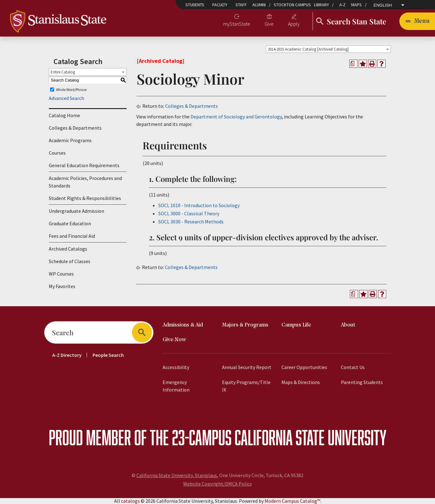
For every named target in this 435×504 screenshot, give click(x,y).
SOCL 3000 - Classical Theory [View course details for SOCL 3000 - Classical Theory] (189, 213)
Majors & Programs (245, 325)
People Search (108, 355)
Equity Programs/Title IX (246, 386)
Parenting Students (362, 382)
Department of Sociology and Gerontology (236, 117)
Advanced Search (66, 98)
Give (269, 24)
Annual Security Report (247, 367)
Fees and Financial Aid (72, 236)
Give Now (174, 340)
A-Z (342, 5)
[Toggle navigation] (417, 21)
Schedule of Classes (70, 261)
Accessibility (176, 367)
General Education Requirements (84, 165)
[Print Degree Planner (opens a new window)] (353, 64)
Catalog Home (64, 115)
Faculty (220, 5)
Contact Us (353, 367)
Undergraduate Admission (76, 211)
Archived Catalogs (68, 249)
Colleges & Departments (75, 128)
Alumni (259, 5)
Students (195, 5)
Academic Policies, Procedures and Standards (85, 182)
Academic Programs (70, 140)
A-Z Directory (67, 355)
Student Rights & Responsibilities (85, 198)
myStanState (237, 24)
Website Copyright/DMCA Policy (218, 484)
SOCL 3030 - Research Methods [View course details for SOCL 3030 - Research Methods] (191, 222)
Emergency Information (176, 386)
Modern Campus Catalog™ (292, 501)
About (348, 325)
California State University (311, 437)
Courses (57, 153)
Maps (357, 5)
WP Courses (61, 274)
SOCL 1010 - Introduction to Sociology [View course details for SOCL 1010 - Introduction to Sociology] (199, 205)
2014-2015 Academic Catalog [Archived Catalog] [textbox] (308, 49)
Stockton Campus (292, 5)
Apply (294, 24)
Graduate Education (70, 223)
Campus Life (296, 325)
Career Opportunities (304, 367)
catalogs (130, 501)
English (383, 5)
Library (321, 5)
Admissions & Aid (183, 325)
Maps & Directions (301, 382)
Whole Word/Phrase (71, 90)
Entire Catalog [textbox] (63, 72)
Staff (241, 5)
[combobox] (328, 49)
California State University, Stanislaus (177, 475)
